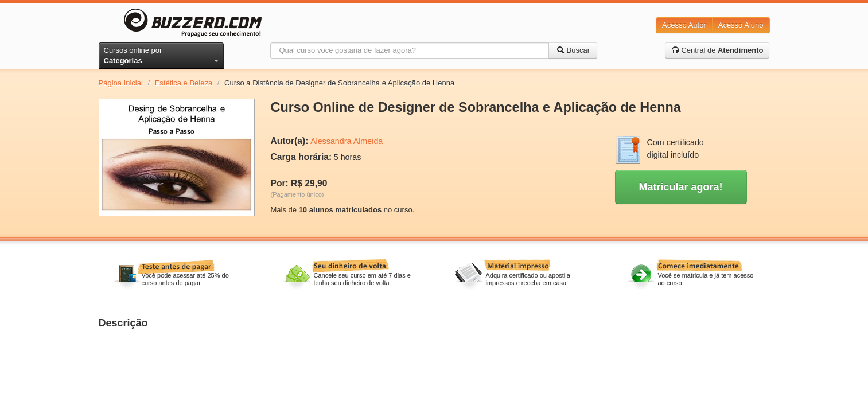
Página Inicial (121, 83)
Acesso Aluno (741, 25)
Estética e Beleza (184, 83)
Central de (717, 50)
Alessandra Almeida (347, 141)
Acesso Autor (684, 25)
